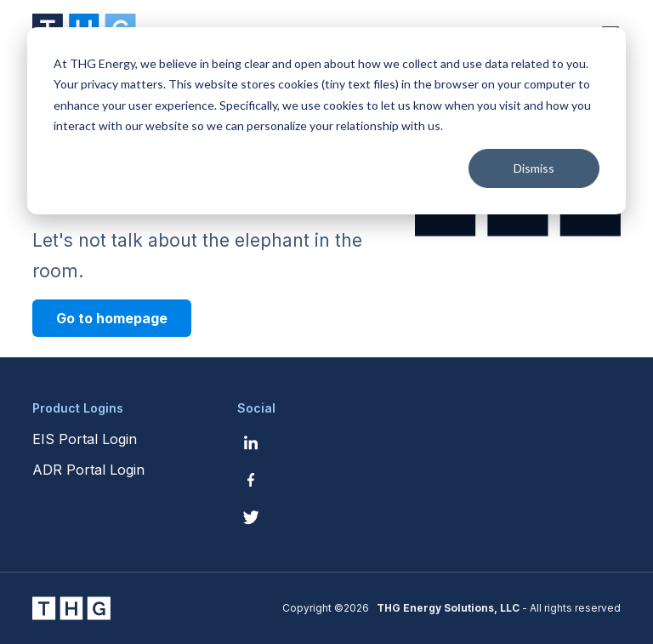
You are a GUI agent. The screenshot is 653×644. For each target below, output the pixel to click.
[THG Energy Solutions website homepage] (71, 608)
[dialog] (326, 121)
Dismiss (534, 168)
